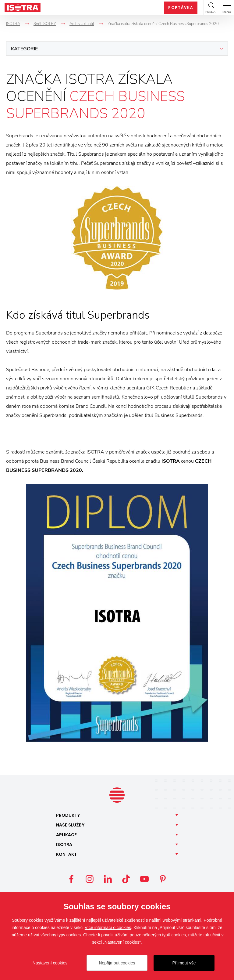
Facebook (71, 879)
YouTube (144, 879)
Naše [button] (70, 825)
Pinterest (163, 879)
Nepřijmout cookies (117, 963)
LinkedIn (108, 879)
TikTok (126, 879)
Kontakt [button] (66, 854)
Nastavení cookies (50, 963)
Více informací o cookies (108, 928)
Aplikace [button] (66, 835)
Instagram (90, 879)
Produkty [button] (68, 815)
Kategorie (24, 49)
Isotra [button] (64, 844)
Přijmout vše (184, 963)
